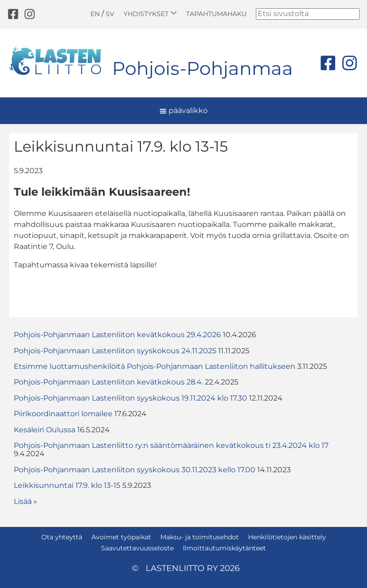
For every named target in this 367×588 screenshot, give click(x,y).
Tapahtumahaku (216, 14)
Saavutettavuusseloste (137, 548)
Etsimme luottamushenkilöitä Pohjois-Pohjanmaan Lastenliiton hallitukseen (155, 366)
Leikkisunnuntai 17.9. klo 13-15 (67, 485)
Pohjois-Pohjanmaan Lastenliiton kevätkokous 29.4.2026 (117, 335)
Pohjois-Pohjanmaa (203, 68)
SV (110, 14)
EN (95, 14)
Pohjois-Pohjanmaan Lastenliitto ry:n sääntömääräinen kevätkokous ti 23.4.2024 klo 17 (171, 445)
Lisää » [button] (25, 501)
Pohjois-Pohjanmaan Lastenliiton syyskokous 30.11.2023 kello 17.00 (135, 470)
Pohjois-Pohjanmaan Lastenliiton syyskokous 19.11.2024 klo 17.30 (130, 398)
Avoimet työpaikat (121, 537)
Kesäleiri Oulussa (45, 430)
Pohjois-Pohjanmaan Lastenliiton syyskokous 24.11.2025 (115, 351)
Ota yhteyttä (62, 537)
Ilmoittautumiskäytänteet (224, 548)
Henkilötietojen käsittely (287, 537)
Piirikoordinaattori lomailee (63, 414)
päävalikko (183, 110)
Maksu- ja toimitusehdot (200, 537)
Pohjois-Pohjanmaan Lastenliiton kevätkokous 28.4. (108, 382)
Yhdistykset (150, 14)
